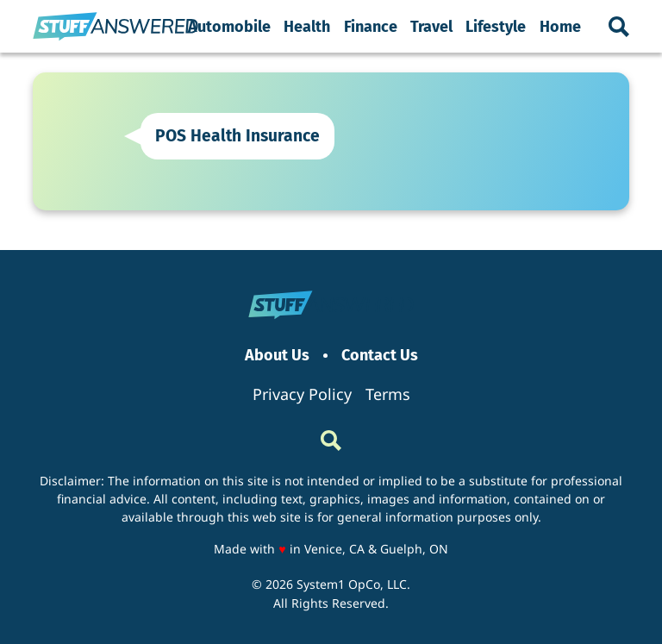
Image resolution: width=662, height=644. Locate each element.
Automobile (229, 27)
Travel (431, 27)
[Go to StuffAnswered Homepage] (116, 27)
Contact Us (380, 356)
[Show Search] (619, 27)
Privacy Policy (302, 394)
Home (560, 27)
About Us (277, 356)
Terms (388, 394)
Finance (371, 27)
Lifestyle (496, 27)
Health (307, 27)
